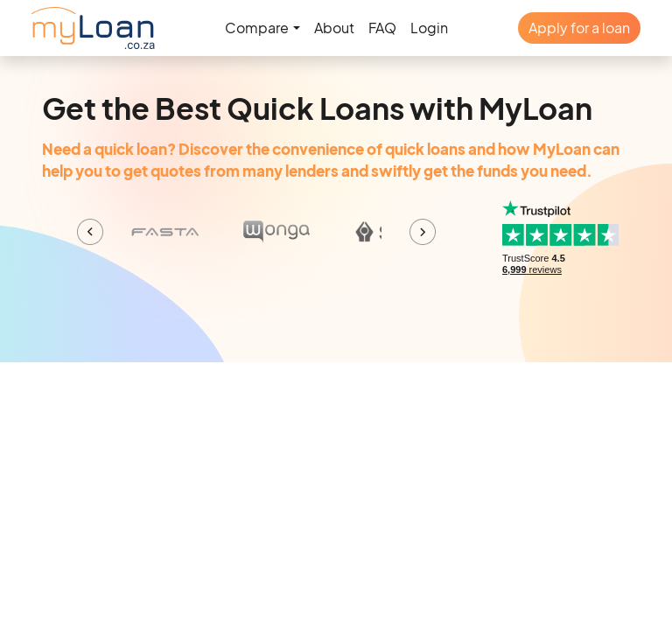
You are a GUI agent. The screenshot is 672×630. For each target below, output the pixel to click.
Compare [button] (257, 28)
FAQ (382, 28)
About (334, 28)
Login (429, 28)
